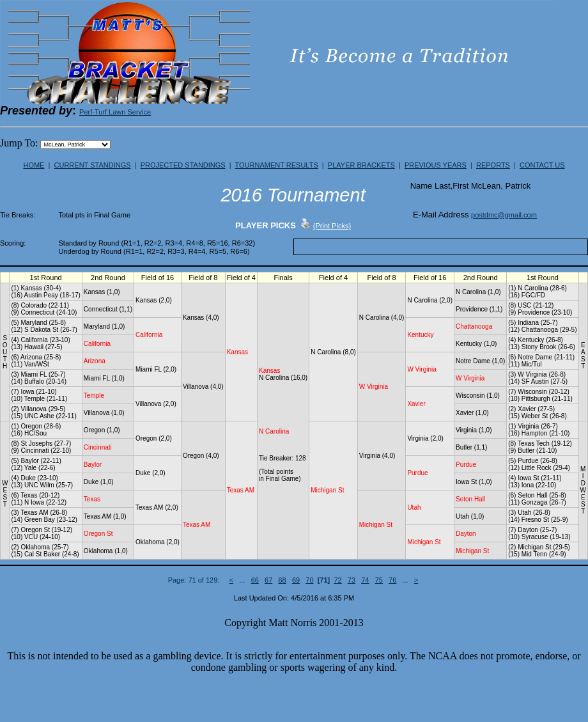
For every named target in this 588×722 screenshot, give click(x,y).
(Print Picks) (332, 226)
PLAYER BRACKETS (361, 165)
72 (337, 580)
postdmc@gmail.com (504, 215)
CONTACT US (542, 165)
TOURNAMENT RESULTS (277, 165)
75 (379, 580)
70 (309, 580)
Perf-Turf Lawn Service (115, 112)
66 (255, 580)
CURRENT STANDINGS (93, 165)
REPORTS (493, 165)
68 (282, 580)
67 (268, 580)
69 (296, 580)
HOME (34, 165)
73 (352, 580)
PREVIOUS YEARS (436, 165)
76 (392, 580)
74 (365, 580)
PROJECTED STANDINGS (183, 165)
